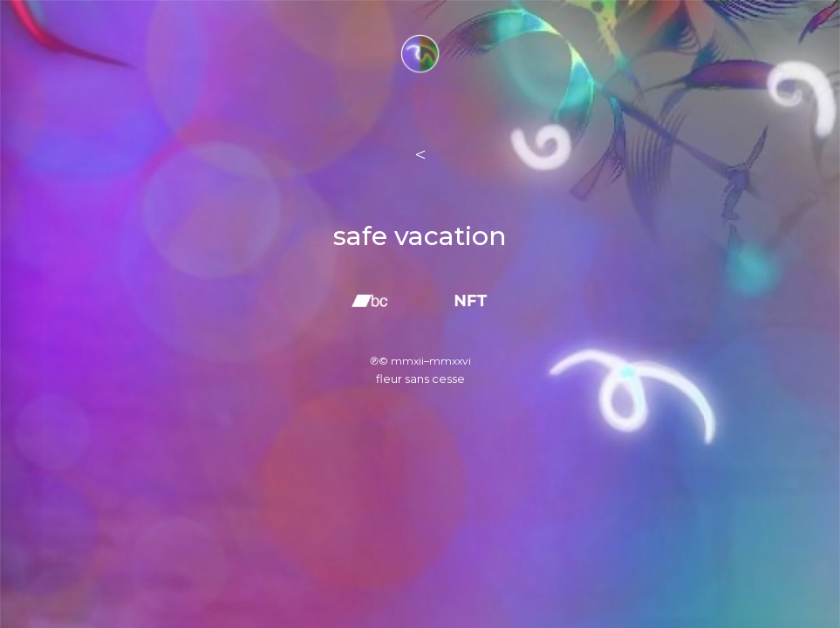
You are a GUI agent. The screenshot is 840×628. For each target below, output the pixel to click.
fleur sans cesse (420, 379)
